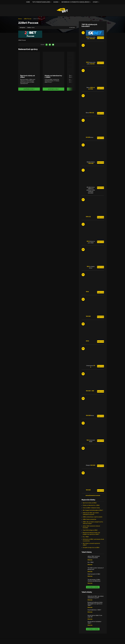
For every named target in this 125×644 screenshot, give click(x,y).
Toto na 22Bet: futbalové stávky (91, 508)
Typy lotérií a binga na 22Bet (90, 530)
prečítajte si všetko (93, 587)
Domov (20, 19)
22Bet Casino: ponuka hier (90, 519)
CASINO (56, 2)
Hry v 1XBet (86, 537)
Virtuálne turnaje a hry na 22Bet (91, 548)
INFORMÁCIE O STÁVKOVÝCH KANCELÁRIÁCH (76, 2)
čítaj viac (90, 560)
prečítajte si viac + (29, 89)
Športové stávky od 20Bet (90, 503)
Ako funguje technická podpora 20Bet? (93, 510)
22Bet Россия (28, 19)
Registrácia (101, 38)
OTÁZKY (95, 2)
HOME (28, 2)
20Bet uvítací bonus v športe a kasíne (93, 517)
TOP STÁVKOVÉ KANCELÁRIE (41, 2)
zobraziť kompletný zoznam (93, 495)
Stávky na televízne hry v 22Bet (91, 505)
